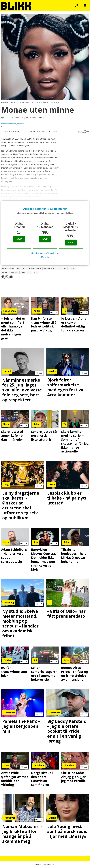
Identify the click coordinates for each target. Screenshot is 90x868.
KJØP (19, 239)
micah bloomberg (10, 272)
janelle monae (50, 268)
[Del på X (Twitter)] (83, 131)
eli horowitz (8, 268)
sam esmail (26, 272)
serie (36, 272)
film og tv (22, 268)
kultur (63, 268)
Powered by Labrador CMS (45, 864)
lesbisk (72, 268)
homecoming (35, 268)
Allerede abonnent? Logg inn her (45, 209)
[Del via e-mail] (87, 131)
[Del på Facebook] (79, 131)
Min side (45, 257)
